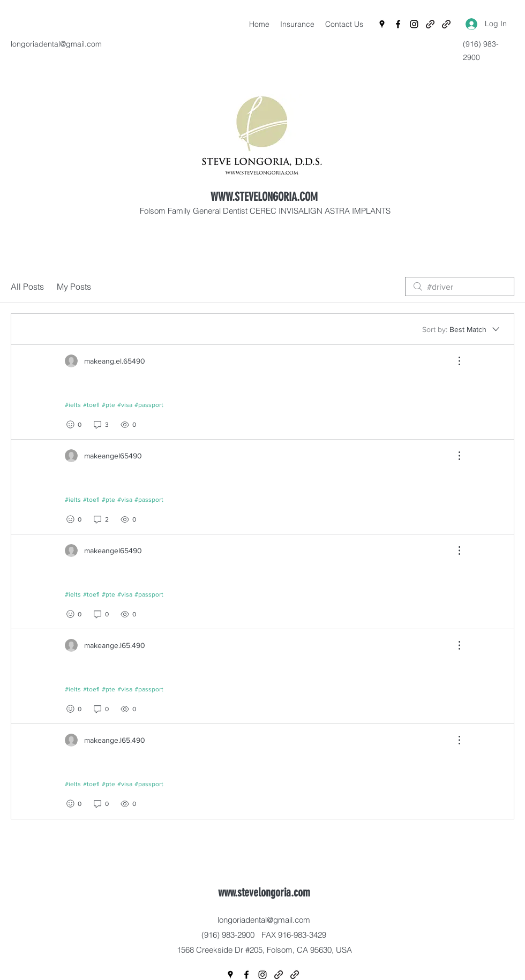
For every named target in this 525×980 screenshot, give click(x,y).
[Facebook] (398, 24)
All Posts (27, 287)
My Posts (74, 287)
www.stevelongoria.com (264, 892)
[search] (460, 287)
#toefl (91, 405)
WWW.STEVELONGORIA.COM (264, 197)
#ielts (73, 405)
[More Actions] (454, 361)
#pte (108, 405)
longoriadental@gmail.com (56, 44)
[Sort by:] (462, 329)
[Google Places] (382, 24)
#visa (125, 405)
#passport (149, 405)
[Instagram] (414, 24)
